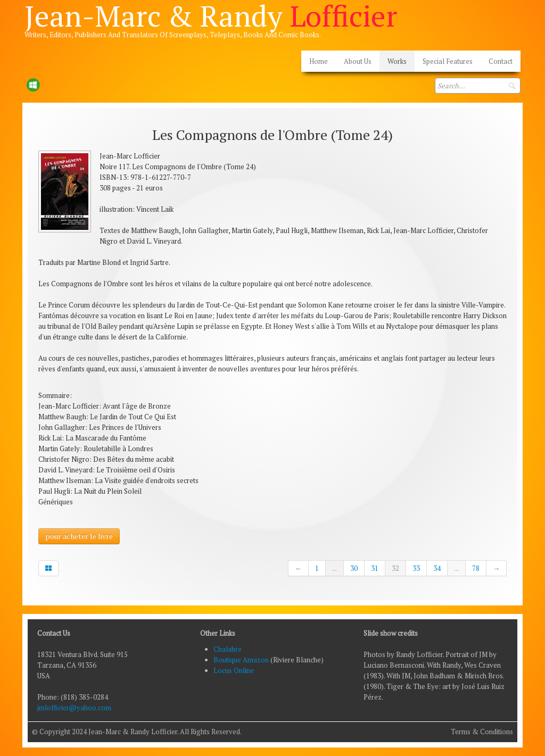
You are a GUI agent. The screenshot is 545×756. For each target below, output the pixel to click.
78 (476, 568)
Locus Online (234, 670)
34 (437, 568)
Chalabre (228, 649)
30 (354, 568)
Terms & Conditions (482, 732)
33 (416, 568)
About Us (358, 61)
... (335, 568)
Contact (501, 61)
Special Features (448, 61)
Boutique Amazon (242, 660)
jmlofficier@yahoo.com (74, 708)
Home (319, 61)
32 (395, 568)
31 (375, 568)
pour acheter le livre (79, 536)
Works (397, 61)
